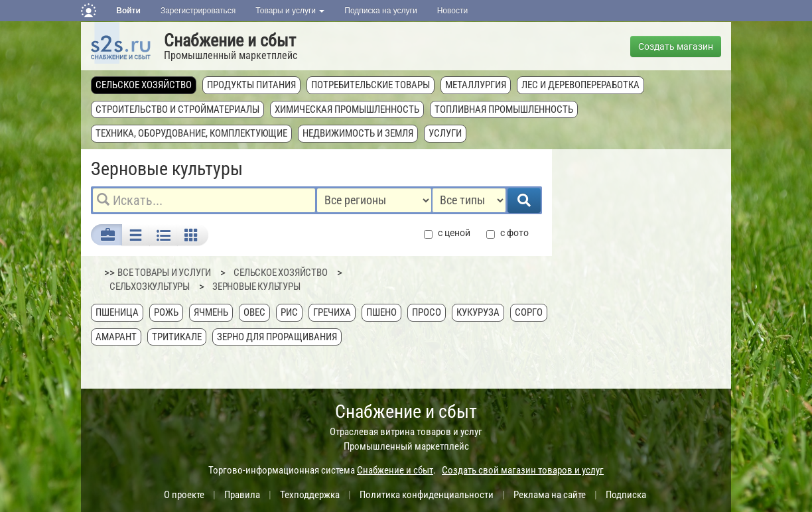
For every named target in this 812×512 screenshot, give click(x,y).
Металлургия (476, 85)
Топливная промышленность (504, 109)
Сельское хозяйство (144, 85)
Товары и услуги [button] (290, 11)
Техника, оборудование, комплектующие (191, 133)
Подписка (626, 495)
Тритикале (177, 337)
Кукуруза (478, 312)
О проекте (184, 495)
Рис (289, 312)
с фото (507, 233)
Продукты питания (251, 85)
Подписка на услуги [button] (380, 11)
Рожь (166, 312)
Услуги (445, 133)
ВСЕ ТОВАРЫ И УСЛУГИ (164, 273)
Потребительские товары (371, 85)
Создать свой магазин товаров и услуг (523, 470)
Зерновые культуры (256, 287)
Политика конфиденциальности (427, 495)
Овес (254, 312)
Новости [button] (452, 11)
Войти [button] (128, 11)
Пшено (381, 312)
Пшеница (117, 312)
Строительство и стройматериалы (177, 109)
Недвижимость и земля (358, 133)
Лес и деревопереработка (580, 85)
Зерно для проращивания (277, 337)
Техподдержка (310, 495)
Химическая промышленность (347, 109)
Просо (427, 312)
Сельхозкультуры (150, 287)
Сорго (529, 312)
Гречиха (332, 312)
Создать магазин (676, 46)
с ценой (447, 233)
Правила (242, 495)
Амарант (116, 337)
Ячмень (211, 312)
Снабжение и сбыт (230, 40)
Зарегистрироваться (198, 11)
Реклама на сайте (550, 495)
